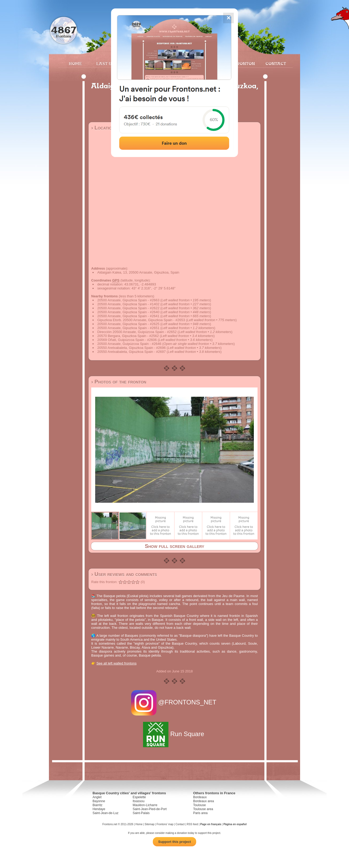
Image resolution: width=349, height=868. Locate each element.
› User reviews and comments (124, 574)
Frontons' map (165, 824)
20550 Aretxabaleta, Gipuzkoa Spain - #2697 (132, 352)
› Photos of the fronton (119, 382)
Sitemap (150, 824)
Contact (275, 63)
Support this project (174, 842)
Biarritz (97, 805)
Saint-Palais (141, 813)
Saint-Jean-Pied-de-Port (150, 809)
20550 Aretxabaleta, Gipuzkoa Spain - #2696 (132, 348)
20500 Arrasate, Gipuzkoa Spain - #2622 (128, 308)
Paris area (200, 813)
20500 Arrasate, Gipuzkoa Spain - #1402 (128, 304)
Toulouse (199, 805)
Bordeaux (200, 797)
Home (75, 63)
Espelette (139, 797)
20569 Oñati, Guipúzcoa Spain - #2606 (127, 340)
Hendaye (99, 809)
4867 (64, 30)
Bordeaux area (203, 801)
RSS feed (192, 824)
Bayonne (99, 801)
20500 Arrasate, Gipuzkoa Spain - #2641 (128, 316)
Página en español (235, 824)
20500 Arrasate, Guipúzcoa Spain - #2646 (129, 344)
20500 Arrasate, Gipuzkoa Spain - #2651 (128, 328)
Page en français (211, 824)
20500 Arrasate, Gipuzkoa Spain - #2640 (128, 312)
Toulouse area (203, 809)
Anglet (97, 797)
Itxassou (139, 801)
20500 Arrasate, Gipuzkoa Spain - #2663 (128, 300)
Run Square (174, 734)
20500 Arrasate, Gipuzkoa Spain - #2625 (128, 324)
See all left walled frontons (117, 663)
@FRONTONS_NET (175, 702)
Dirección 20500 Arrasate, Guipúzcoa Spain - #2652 (137, 332)
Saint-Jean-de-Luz (105, 813)
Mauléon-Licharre (145, 805)
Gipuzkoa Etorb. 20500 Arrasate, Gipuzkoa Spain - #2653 (141, 320)
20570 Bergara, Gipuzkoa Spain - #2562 (128, 336)
